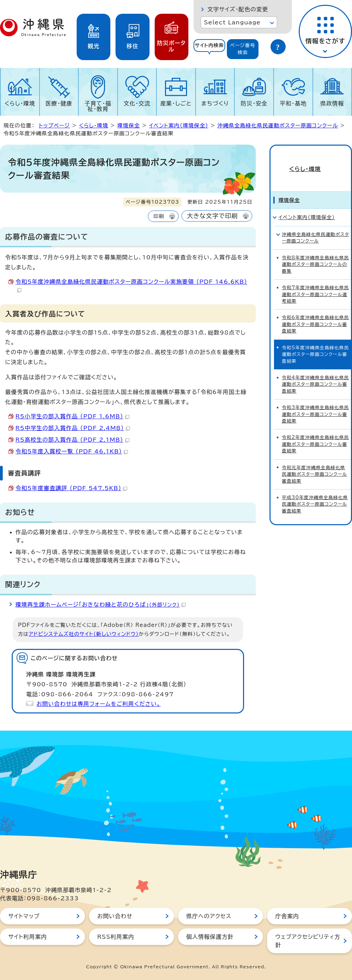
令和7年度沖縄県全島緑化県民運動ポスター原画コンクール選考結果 (315, 283)
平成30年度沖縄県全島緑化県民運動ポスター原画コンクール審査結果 (315, 493)
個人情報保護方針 (210, 937)
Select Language (232, 22)
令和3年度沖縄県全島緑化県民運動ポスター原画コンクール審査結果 (315, 403)
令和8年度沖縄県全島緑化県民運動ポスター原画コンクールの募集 (315, 253)
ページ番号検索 (243, 49)
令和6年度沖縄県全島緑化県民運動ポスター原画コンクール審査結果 (315, 313)
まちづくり (215, 103)
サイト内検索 (210, 45)
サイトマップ (24, 916)
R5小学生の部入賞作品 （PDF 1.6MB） (72, 416)
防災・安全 (254, 103)
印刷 (159, 216)
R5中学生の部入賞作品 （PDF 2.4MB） (73, 428)
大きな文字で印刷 (212, 216)
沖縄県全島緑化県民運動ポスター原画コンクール (278, 126)
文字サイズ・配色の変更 (238, 9)
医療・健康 (59, 103)
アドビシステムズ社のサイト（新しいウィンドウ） (84, 634)
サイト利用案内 (28, 937)
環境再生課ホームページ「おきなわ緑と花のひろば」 (101, 605)
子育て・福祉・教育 (98, 106)
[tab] (209, 49)
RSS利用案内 (116, 937)
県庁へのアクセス (209, 916)
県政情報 (332, 103)
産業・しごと (176, 103)
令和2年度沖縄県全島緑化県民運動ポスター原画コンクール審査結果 (315, 432)
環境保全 (129, 126)
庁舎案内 (287, 916)
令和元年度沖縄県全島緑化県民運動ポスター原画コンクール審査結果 (315, 463)
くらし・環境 (20, 103)
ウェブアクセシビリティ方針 (308, 941)
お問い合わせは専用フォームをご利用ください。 (98, 704)
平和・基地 (293, 103)
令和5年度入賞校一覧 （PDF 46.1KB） (72, 451)
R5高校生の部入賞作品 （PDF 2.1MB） (72, 440)
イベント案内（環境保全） (179, 126)
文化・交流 (137, 103)
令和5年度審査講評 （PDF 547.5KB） (71, 488)
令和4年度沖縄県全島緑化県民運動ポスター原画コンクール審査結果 (315, 373)
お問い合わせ (115, 916)
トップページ (54, 126)
